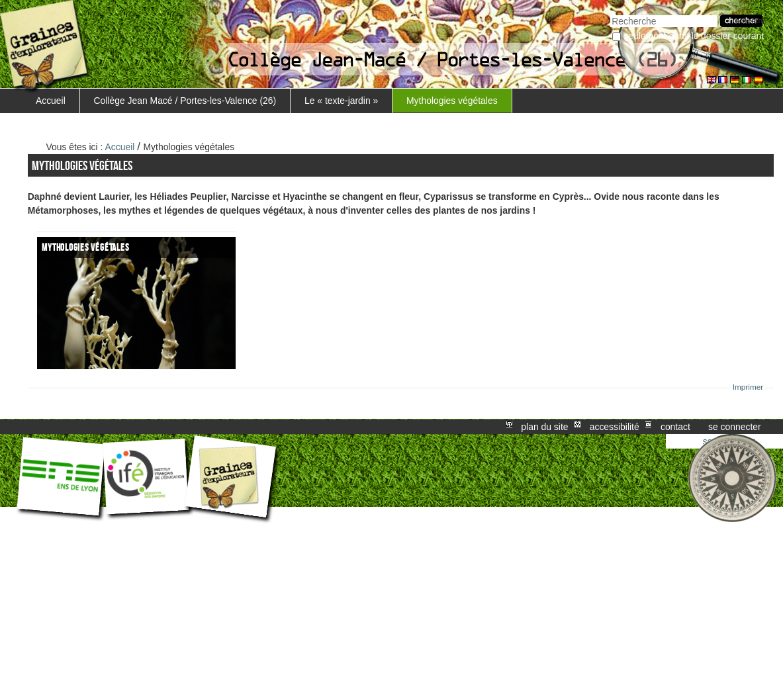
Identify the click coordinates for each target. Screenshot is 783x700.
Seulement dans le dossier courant (694, 36)
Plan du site (544, 427)
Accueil (51, 101)
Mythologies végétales (452, 101)
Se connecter (735, 427)
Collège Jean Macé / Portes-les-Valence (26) (185, 101)
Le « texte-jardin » (341, 101)
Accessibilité (615, 427)
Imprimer (748, 387)
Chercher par (610, 14)
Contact (675, 427)
